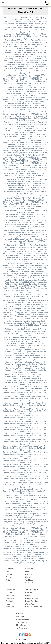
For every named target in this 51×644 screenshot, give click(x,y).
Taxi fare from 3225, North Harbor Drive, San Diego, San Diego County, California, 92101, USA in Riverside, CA (26, 246)
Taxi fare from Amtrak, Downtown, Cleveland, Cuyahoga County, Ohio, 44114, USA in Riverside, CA (26, 19)
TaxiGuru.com (21, 628)
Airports (28, 595)
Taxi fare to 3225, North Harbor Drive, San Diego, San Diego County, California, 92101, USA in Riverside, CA (25, 281)
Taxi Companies (22, 622)
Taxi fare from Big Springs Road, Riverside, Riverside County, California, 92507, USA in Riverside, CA (26, 103)
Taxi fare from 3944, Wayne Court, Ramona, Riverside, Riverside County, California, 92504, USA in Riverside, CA (25, 158)
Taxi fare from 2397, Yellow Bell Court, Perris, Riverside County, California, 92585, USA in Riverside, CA (26, 146)
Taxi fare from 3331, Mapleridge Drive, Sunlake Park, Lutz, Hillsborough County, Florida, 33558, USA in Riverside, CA (26, 254)
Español (9, 574)
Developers (21, 619)
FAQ (27, 571)
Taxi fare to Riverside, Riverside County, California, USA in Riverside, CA (25, 492)
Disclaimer (29, 574)
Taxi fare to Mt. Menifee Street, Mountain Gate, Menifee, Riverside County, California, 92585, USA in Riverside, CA (25, 388)
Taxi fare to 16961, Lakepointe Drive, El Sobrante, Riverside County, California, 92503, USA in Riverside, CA (25, 273)
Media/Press (21, 625)
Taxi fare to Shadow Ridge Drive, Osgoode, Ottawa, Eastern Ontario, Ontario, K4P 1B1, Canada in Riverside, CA (26, 536)
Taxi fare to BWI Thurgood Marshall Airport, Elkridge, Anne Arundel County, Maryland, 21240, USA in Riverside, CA (26, 314)
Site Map (29, 577)
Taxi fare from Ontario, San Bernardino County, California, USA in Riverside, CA (26, 211)
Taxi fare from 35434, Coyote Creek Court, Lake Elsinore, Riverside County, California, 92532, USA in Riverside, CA (25, 236)
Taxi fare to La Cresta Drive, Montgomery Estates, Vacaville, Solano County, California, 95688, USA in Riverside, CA (25, 346)
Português (10, 580)
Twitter (8, 604)
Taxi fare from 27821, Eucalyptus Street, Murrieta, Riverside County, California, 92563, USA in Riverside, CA (25, 150)
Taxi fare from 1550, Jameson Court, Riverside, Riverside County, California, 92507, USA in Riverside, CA (25, 197)
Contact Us (29, 583)
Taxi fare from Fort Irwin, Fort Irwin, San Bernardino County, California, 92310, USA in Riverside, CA (26, 88)
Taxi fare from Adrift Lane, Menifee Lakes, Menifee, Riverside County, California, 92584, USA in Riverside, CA (25, 99)
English (8, 571)
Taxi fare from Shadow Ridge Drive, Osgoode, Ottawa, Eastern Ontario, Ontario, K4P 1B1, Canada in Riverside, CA (26, 36)
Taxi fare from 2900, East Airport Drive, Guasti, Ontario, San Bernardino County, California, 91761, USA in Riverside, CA (26, 241)
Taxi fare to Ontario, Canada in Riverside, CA (26, 489)
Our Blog (9, 592)
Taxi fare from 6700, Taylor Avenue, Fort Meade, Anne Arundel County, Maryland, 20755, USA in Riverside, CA (26, 66)
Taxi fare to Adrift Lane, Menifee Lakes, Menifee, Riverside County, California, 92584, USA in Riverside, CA (26, 301)
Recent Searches (32, 601)
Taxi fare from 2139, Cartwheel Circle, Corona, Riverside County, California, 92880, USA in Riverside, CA (25, 181)
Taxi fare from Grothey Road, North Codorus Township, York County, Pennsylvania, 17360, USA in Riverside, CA (25, 58)
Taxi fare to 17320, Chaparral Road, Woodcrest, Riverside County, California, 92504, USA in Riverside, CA (26, 277)
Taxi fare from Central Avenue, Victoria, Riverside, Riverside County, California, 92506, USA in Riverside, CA (25, 265)
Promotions (10, 607)
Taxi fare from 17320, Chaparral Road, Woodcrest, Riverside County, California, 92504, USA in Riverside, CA (25, 142)
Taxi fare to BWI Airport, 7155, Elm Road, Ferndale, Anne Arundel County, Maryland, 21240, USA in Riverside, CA (26, 306)
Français (9, 577)
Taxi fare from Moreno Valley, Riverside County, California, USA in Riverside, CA (26, 193)
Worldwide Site (31, 580)
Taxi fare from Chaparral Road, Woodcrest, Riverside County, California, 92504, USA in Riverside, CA (26, 185)
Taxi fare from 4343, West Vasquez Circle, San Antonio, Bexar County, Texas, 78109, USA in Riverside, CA (26, 221)
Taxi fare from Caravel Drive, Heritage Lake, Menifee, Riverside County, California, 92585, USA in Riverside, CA (25, 201)
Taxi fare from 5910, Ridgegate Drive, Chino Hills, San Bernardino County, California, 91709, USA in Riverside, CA (25, 259)
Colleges (29, 592)
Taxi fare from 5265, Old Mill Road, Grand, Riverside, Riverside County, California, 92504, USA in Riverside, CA (25, 162)
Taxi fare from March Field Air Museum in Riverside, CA (25, 165)
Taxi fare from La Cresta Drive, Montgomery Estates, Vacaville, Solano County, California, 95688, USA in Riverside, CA (26, 216)
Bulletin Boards (11, 595)
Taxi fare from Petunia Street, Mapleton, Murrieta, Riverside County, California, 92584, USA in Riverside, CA (25, 232)
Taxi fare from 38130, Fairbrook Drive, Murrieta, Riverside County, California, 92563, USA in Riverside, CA (26, 154)
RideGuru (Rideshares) (34, 607)
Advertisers (20, 617)
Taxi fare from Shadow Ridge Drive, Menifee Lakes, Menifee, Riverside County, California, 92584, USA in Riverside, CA (26, 30)
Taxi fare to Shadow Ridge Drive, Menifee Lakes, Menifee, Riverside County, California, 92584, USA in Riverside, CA (26, 527)
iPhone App (30, 604)
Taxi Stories (10, 598)
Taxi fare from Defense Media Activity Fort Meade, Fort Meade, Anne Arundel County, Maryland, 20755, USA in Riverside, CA (25, 71)
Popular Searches (32, 598)
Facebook (9, 601)
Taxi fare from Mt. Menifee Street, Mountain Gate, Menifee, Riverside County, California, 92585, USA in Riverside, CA (26, 113)
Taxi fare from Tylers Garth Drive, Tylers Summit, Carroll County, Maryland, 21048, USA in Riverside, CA (26, 62)
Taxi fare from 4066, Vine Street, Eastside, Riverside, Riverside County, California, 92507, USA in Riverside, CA (25, 41)
